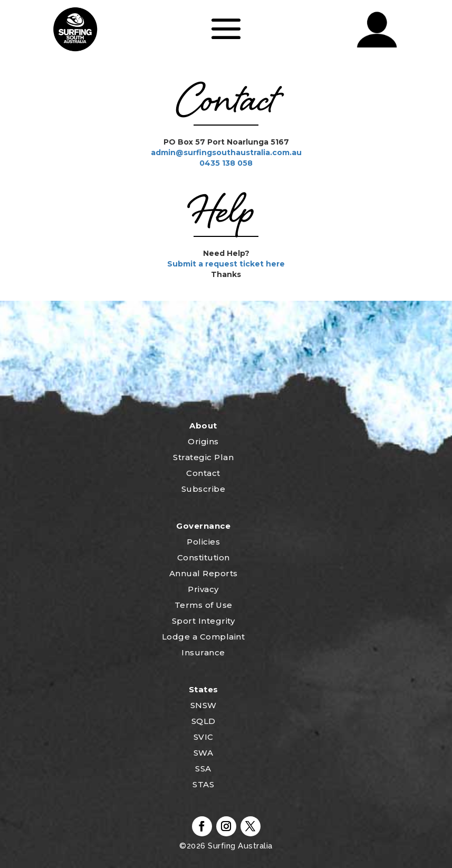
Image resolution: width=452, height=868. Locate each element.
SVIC (204, 737)
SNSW (204, 705)
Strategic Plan (203, 457)
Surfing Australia (239, 846)
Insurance (203, 652)
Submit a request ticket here (226, 264)
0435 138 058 (226, 163)
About (203, 426)
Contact (203, 473)
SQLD (204, 721)
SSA (203, 769)
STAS (203, 784)
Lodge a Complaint (204, 637)
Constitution (204, 557)
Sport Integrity (204, 621)
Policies (203, 542)
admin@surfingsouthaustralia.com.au (226, 152)
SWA (204, 753)
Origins (203, 441)
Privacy (203, 589)
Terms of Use (204, 605)
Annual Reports (204, 573)
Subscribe (204, 489)
